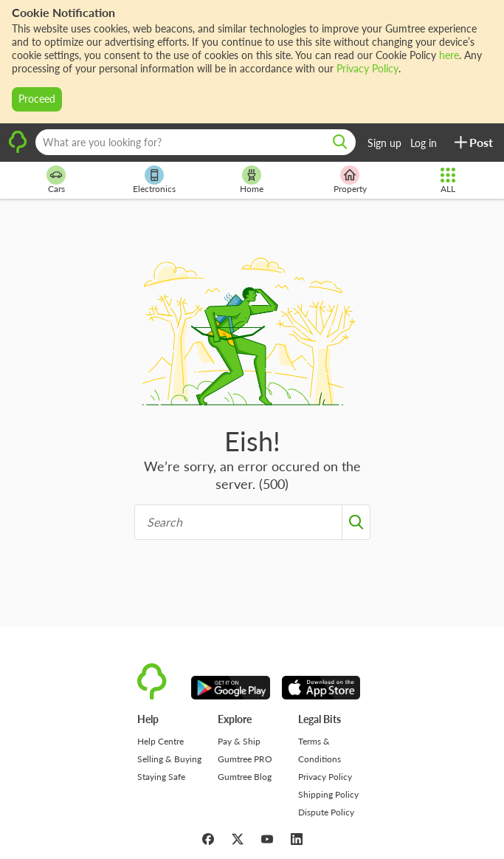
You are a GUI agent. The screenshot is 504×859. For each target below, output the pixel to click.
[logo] (18, 150)
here (449, 55)
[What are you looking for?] (196, 142)
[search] (340, 142)
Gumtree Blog (245, 777)
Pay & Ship (239, 741)
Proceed (37, 99)
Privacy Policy (367, 68)
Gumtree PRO (245, 759)
